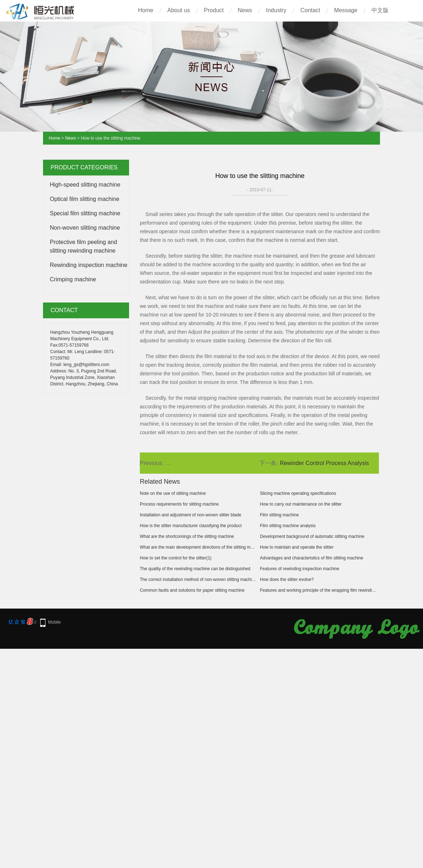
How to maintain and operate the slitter (297, 547)
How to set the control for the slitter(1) (176, 558)
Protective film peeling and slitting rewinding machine (84, 246)
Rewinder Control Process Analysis (324, 463)
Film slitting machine (279, 515)
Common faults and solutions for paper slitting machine (192, 590)
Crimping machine (73, 279)
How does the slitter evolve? (287, 580)
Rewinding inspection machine (89, 265)
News (245, 10)
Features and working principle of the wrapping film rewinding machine (318, 590)
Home (146, 10)
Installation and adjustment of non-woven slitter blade (191, 515)
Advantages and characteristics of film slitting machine (312, 558)
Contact (310, 10)
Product (214, 10)
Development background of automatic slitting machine (312, 536)
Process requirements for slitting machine (179, 504)
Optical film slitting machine (85, 199)
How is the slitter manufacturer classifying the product (191, 526)
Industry (276, 10)
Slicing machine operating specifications (298, 493)
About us (179, 10)
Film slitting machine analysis (288, 526)
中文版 (380, 10)
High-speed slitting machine (85, 185)
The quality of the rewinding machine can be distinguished (195, 569)
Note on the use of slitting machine (173, 493)
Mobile (54, 622)
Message (346, 10)
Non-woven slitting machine (85, 228)
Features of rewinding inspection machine (300, 569)
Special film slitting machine (85, 213)
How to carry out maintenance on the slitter (301, 504)
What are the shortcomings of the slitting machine (187, 536)
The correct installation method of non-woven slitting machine (198, 580)
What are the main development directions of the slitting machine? (198, 547)
